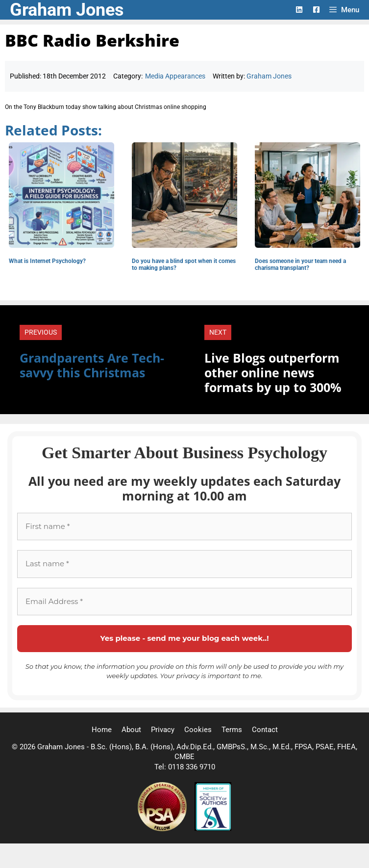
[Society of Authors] (213, 829)
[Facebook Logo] (316, 10)
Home (102, 730)
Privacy (163, 730)
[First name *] (184, 527)
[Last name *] (184, 564)
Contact (265, 730)
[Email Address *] (184, 602)
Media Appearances (175, 76)
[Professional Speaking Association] (163, 829)
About (131, 730)
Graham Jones (67, 10)
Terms (232, 730)
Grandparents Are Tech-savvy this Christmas (92, 365)
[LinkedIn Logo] (299, 10)
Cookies (198, 730)
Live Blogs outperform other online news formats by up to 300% (273, 372)
